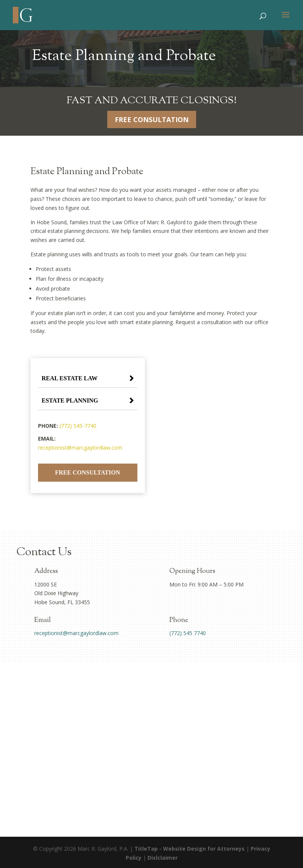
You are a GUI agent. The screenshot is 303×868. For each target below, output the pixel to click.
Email (43, 620)
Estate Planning (70, 400)
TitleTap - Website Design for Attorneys (190, 849)
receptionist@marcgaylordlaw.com (80, 448)
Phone (179, 620)
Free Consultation (152, 119)
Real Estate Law (70, 378)
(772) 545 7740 (188, 633)
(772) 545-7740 (78, 426)
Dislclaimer (163, 858)
